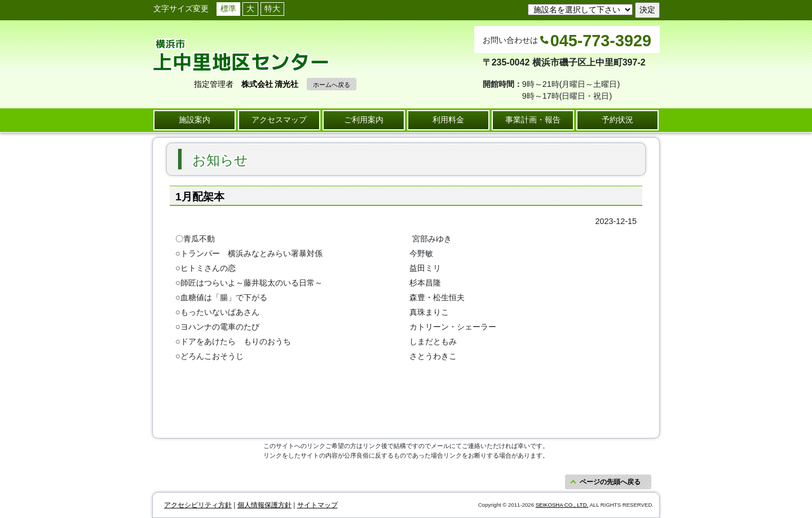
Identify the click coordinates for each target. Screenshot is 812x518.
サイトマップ (317, 505)
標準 (228, 8)
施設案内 (195, 120)
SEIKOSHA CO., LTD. (562, 505)
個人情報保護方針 (264, 505)
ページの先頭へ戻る (610, 482)
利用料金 (448, 120)
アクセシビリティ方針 (198, 505)
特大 (272, 8)
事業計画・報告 (533, 120)
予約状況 (617, 120)
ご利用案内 (364, 120)
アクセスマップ (279, 120)
